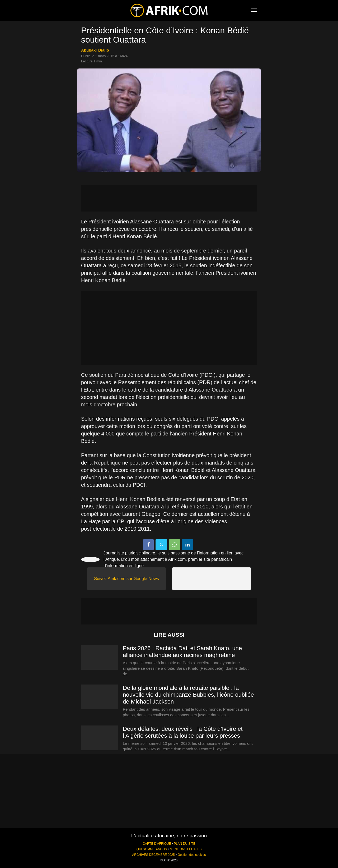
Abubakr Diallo (95, 50)
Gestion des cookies (192, 855)
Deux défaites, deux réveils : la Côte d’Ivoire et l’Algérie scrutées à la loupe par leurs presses (183, 732)
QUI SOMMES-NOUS (152, 849)
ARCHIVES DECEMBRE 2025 (153, 855)
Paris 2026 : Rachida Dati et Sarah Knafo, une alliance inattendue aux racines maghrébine (182, 652)
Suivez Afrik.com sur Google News (126, 579)
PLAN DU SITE (184, 844)
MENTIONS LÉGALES (186, 849)
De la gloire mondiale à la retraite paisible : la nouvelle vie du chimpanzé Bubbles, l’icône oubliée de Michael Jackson (188, 695)
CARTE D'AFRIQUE (157, 844)
